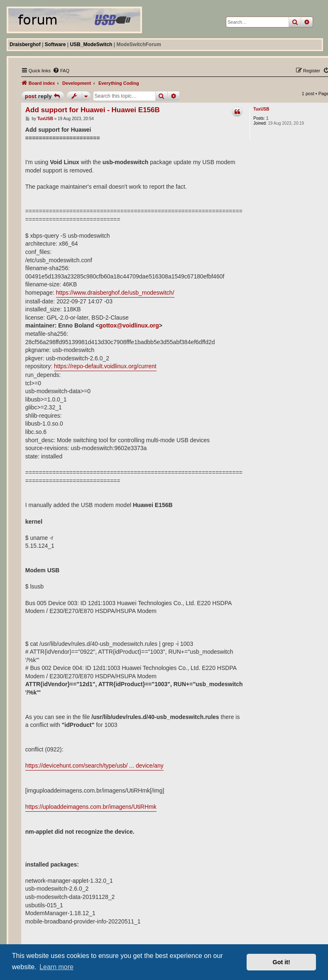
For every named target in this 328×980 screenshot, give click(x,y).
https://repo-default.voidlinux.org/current (105, 366)
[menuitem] (61, 71)
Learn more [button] (56, 967)
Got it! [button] (281, 962)
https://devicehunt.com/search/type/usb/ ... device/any (94, 766)
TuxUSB (261, 109)
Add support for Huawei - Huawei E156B (93, 110)
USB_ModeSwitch (91, 44)
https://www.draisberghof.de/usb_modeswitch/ (115, 293)
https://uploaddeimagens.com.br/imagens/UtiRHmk (91, 807)
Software (55, 44)
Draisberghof (25, 44)
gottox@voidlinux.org (129, 325)
